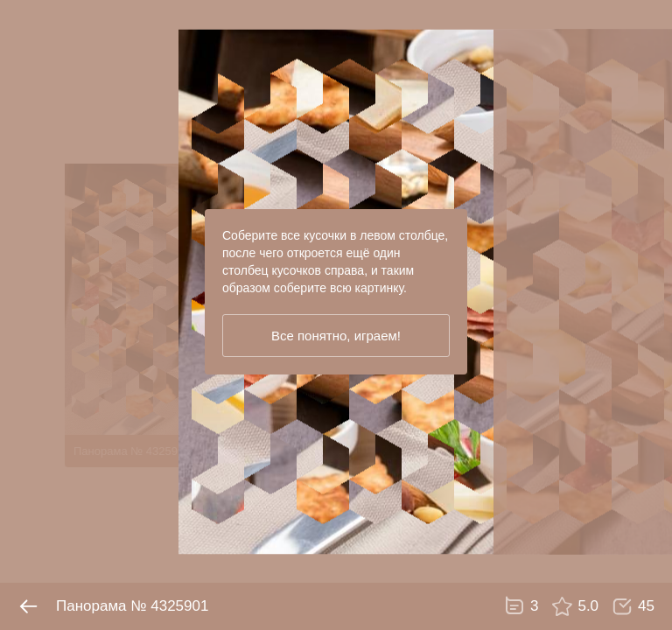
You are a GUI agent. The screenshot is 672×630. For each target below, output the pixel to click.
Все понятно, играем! (336, 336)
